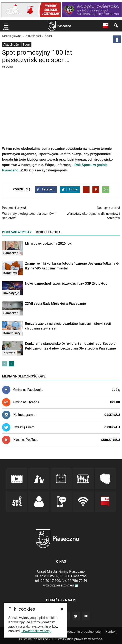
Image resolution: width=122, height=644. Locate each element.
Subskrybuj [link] (111, 440)
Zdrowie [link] (9, 353)
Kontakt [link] (111, 632)
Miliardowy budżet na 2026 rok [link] (48, 243)
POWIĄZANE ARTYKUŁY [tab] (17, 232)
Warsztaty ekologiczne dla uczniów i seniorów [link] (29, 216)
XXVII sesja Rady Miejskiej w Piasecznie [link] (55, 304)
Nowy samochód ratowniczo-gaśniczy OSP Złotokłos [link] (66, 284)
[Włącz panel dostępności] (117, 39)
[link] (31, 10)
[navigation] (55, 26)
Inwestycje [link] (11, 293)
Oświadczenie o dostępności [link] (80, 632)
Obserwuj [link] (112, 415)
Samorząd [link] (11, 253)
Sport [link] (26, 45)
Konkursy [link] (10, 273)
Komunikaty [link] (12, 333)
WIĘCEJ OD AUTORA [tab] (48, 232)
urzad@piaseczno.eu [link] (61, 585)
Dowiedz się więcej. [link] (36, 631)
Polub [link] (115, 402)
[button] (62, 609)
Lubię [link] (116, 390)
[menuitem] (11, 45)
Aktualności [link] (11, 45)
